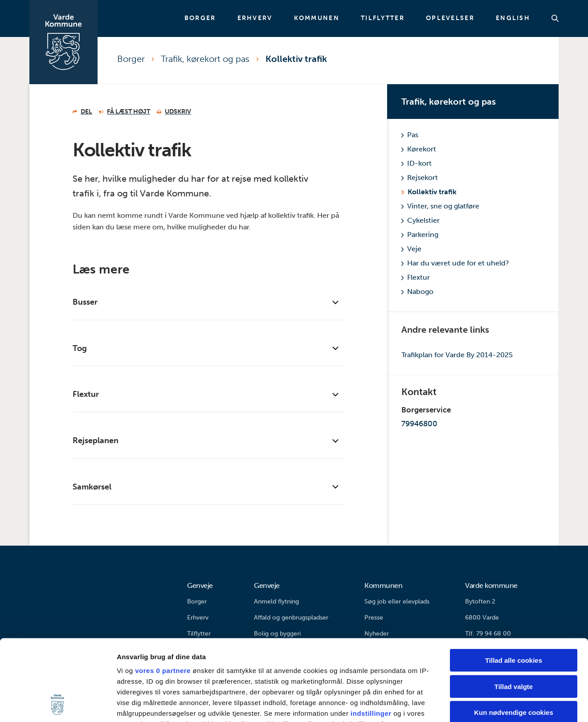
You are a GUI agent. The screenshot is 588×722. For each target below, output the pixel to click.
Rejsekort (420, 177)
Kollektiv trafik (296, 59)
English (513, 18)
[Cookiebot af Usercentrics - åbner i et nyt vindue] (58, 705)
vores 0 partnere (163, 595)
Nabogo (417, 292)
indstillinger (371, 638)
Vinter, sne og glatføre (440, 206)
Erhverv (255, 18)
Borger (200, 18)
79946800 (419, 424)
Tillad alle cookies (514, 585)
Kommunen (317, 18)
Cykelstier (421, 220)
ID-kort (416, 163)
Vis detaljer (463, 704)
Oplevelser (450, 18)
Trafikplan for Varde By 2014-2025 (457, 355)
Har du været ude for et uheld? (455, 263)
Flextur (416, 277)
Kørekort (419, 149)
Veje (411, 249)
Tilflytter (383, 18)
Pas (410, 135)
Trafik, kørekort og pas (205, 59)
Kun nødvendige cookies (514, 637)
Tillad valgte (514, 610)
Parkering (420, 235)
